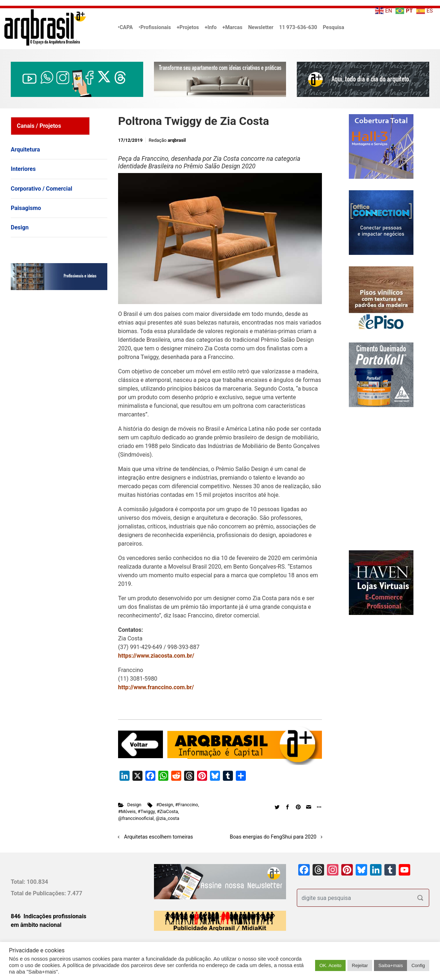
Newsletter (261, 27)
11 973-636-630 (298, 27)
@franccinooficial (136, 818)
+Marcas (233, 27)
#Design (165, 805)
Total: (19, 882)
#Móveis (127, 811)
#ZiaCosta (167, 811)
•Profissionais (155, 27)
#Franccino (187, 805)
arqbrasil (177, 140)
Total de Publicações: (39, 893)
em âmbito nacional (36, 925)
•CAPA (125, 27)
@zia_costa (167, 818)
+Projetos (188, 27)
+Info (210, 27)
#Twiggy (146, 811)
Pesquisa (333, 27)
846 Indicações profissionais (49, 916)
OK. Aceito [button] (330, 965)
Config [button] (418, 965)
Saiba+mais (390, 965)
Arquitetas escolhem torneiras (159, 837)
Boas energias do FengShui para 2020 (273, 837)
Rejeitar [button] (360, 965)
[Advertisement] (56, 369)
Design (134, 805)
